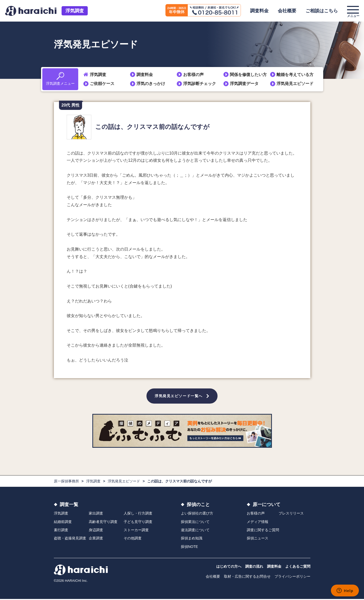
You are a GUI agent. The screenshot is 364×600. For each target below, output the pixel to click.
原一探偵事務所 (66, 482)
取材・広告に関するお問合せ (247, 577)
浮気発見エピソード (295, 84)
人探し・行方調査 (138, 514)
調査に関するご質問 (263, 531)
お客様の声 (193, 75)
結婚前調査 (63, 522)
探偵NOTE (189, 547)
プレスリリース (291, 514)
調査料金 (259, 11)
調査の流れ (254, 567)
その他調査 (133, 539)
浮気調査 (75, 11)
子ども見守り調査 (138, 522)
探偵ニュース (258, 539)
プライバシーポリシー (292, 577)
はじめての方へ (229, 567)
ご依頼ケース (102, 84)
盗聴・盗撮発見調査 (70, 539)
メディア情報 (258, 522)
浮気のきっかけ (151, 84)
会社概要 (287, 11)
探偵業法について (195, 522)
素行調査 (61, 531)
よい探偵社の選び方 (197, 514)
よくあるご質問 (298, 567)
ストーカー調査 (136, 531)
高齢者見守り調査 (103, 522)
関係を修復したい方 (248, 75)
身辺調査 (96, 531)
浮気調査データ (244, 84)
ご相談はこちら (322, 11)
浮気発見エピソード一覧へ (179, 396)
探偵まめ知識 (192, 539)
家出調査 (96, 514)
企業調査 (96, 539)
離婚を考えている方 (295, 75)
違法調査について (195, 531)
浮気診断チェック (200, 84)
